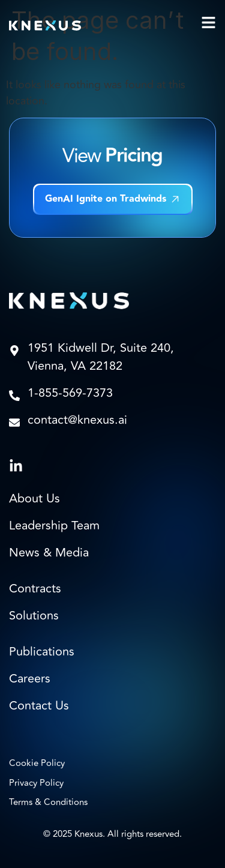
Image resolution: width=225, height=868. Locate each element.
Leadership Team (54, 526)
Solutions (34, 616)
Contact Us (39, 706)
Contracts (35, 589)
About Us (34, 499)
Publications (42, 652)
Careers (30, 679)
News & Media (49, 553)
